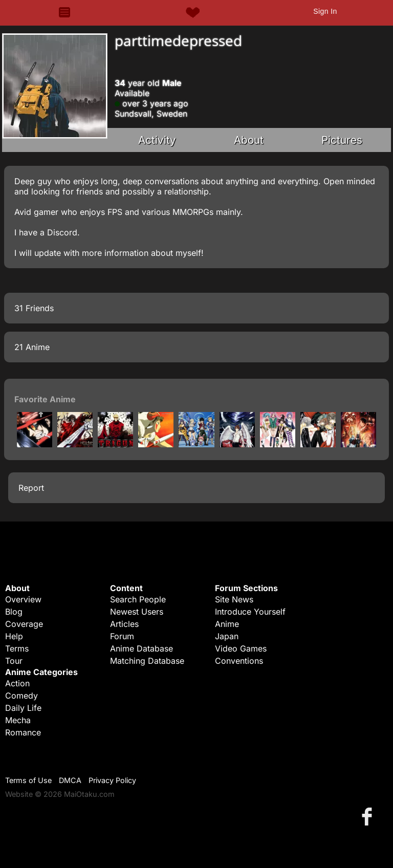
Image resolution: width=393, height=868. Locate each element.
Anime (227, 624)
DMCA (70, 780)
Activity (157, 140)
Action (17, 683)
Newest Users (137, 612)
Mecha (18, 720)
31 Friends (34, 308)
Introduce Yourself (250, 612)
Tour (14, 661)
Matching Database (147, 661)
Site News (234, 599)
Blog (14, 612)
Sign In (325, 11)
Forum (122, 636)
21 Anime (32, 347)
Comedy (21, 696)
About (249, 140)
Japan (227, 636)
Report (31, 488)
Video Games (241, 648)
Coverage (24, 624)
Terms (17, 648)
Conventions (239, 661)
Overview (23, 599)
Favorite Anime (45, 399)
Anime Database (141, 648)
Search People (138, 599)
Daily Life (23, 708)
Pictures (342, 140)
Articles (124, 624)
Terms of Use (28, 780)
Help (14, 636)
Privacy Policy (112, 780)
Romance (23, 732)
